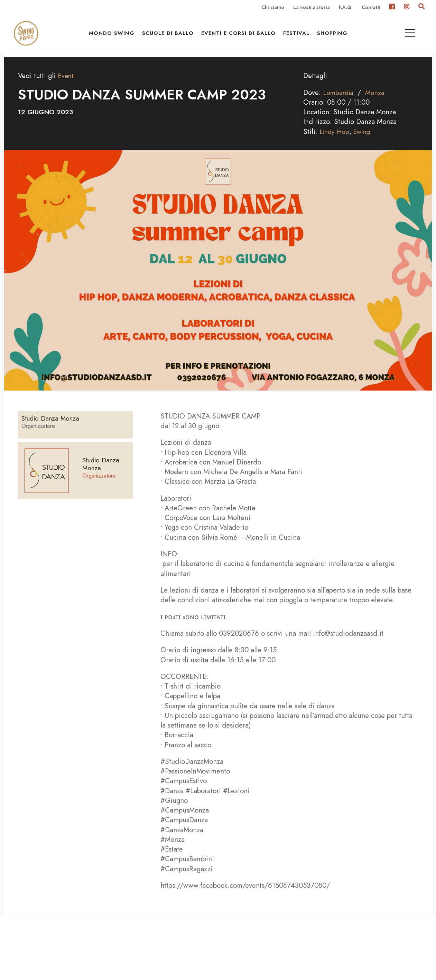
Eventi (67, 85)
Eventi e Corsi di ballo (240, 35)
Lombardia (339, 102)
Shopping (334, 35)
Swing (364, 141)
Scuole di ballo (170, 35)
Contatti (371, 8)
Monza (377, 102)
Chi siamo (273, 8)
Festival (298, 35)
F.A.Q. (346, 8)
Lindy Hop (335, 141)
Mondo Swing (113, 35)
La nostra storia (312, 8)
